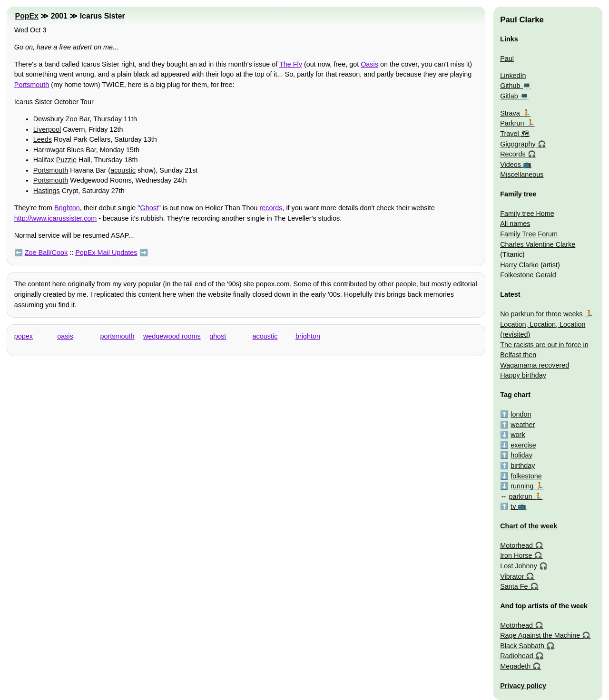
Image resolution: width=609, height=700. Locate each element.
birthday (523, 466)
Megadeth (515, 666)
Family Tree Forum (529, 234)
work (518, 435)
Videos (511, 165)
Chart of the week (529, 526)
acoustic (123, 170)
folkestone (526, 476)
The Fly (291, 64)
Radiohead (517, 656)
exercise (523, 445)
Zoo (72, 119)
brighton (308, 336)
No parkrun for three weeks (541, 314)
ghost (218, 336)
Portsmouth (32, 85)
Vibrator (512, 576)
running (522, 486)
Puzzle (66, 160)
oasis (65, 336)
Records (513, 154)
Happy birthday (523, 375)
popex (24, 336)
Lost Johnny (519, 566)
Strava (510, 113)
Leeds (43, 139)
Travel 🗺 (515, 134)
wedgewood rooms (172, 336)
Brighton (67, 208)
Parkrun (512, 123)
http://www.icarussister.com (56, 218)
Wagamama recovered (535, 365)
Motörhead (516, 625)
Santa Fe (514, 586)
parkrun (521, 496)
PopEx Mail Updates (106, 253)
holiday (521, 455)
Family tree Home (527, 214)
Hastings (47, 191)
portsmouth (118, 336)
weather (523, 425)
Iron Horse (516, 555)
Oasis (369, 64)
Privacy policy (523, 686)
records (271, 208)
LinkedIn (513, 76)
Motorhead (516, 545)
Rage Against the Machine (540, 635)
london (521, 414)
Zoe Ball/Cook (46, 253)
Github (510, 86)
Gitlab (509, 96)
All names (515, 224)
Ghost (149, 208)
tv (513, 506)
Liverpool (47, 129)
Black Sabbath (522, 646)
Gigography (518, 144)
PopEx (27, 16)
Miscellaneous (522, 175)
